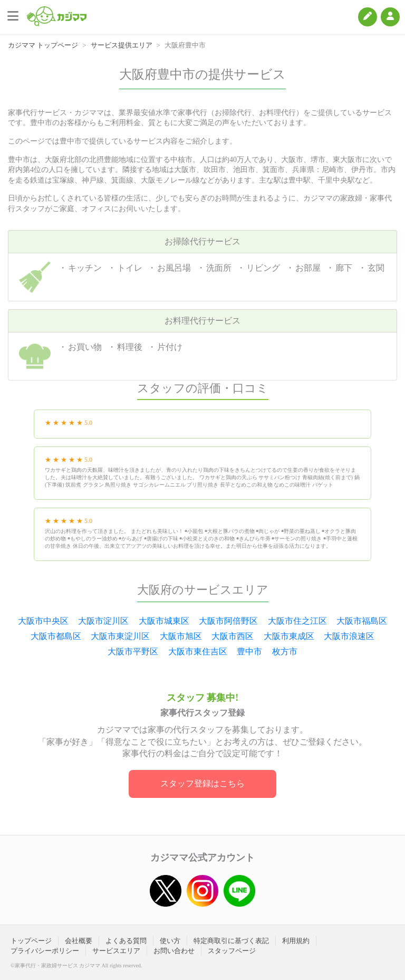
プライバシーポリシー (45, 951)
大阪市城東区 (164, 621)
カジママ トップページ (43, 45)
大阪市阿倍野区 (228, 621)
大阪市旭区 (181, 636)
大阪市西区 (233, 636)
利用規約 (296, 941)
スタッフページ (232, 951)
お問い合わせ (174, 951)
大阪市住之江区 (297, 621)
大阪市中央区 (43, 621)
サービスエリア (116, 951)
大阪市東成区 (289, 636)
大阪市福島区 (362, 621)
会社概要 (79, 941)
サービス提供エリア (122, 45)
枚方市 (285, 651)
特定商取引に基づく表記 (231, 941)
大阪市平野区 (133, 651)
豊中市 (249, 651)
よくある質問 (126, 941)
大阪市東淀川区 (120, 636)
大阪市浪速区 (349, 636)
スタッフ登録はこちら (202, 783)
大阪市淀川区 (103, 621)
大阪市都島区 (56, 636)
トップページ (31, 941)
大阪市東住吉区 (198, 651)
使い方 (170, 941)
